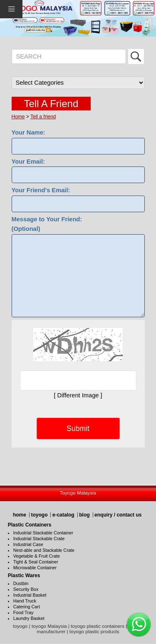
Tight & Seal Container (36, 562)
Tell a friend (43, 117)
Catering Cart (27, 607)
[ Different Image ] (78, 395)
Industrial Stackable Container (43, 533)
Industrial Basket (30, 595)
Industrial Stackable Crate (39, 539)
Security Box (26, 589)
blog (84, 515)
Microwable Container (35, 568)
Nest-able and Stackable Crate (44, 550)
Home (18, 117)
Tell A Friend (51, 104)
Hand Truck (25, 601)
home (20, 515)
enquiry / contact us (118, 515)
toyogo (39, 515)
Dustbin (21, 583)
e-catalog (63, 515)
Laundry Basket (29, 618)
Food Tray (24, 612)
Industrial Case (28, 544)
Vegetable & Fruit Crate (37, 556)
